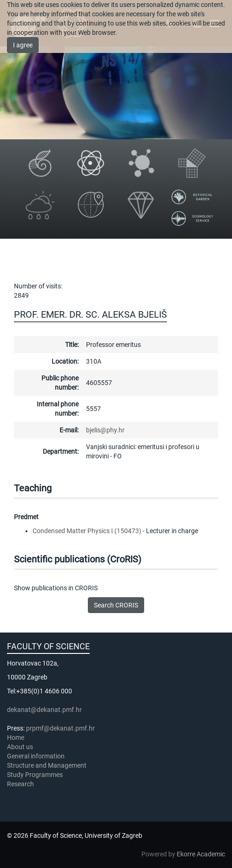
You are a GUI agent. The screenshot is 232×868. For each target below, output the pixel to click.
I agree (23, 45)
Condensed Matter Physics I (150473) (87, 531)
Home (16, 737)
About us (21, 747)
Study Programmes (35, 775)
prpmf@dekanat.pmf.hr (60, 728)
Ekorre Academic (201, 854)
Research (21, 784)
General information (36, 756)
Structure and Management (47, 765)
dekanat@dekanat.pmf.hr (44, 710)
